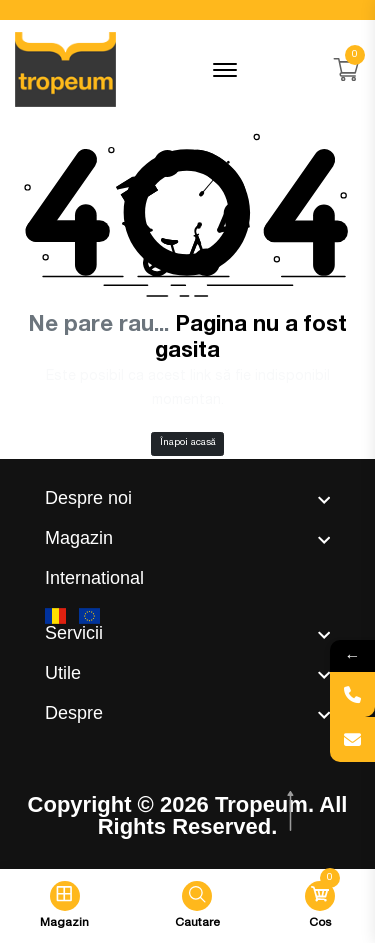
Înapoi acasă (188, 443)
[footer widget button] (187, 498)
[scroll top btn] (292, 811)
